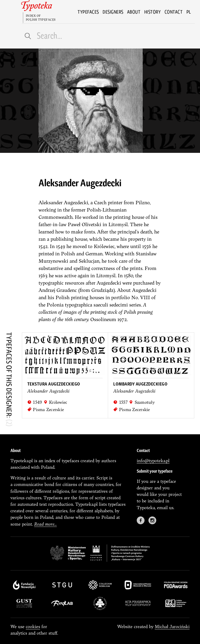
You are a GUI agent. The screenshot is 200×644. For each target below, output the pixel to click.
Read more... (45, 524)
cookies (33, 626)
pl (189, 12)
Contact (174, 12)
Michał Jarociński (172, 626)
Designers (113, 12)
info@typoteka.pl (153, 461)
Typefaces (88, 12)
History (153, 12)
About (134, 12)
